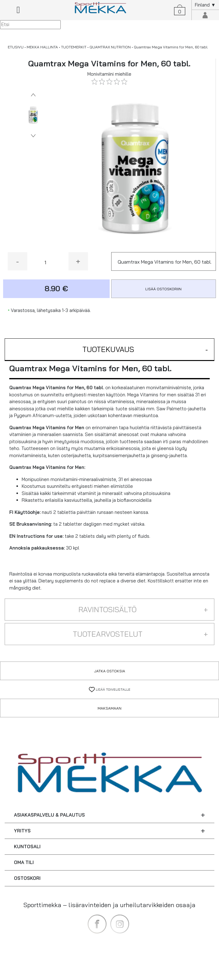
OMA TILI (24, 862)
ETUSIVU (16, 47)
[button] (109, 350)
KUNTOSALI (27, 846)
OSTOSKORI (27, 878)
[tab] (109, 350)
